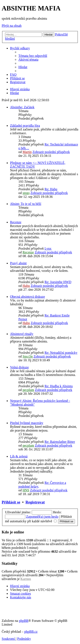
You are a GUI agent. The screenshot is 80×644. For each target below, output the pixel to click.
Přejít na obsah (12, 26)
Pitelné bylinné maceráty (27, 423)
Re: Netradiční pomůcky (61, 353)
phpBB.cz (31, 632)
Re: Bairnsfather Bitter (60, 442)
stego (26, 193)
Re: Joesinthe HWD (58, 282)
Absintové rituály (22, 334)
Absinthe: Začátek (22, 107)
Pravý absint (18, 263)
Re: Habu (51, 189)
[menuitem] (33, 56)
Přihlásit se (11, 502)
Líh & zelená (19, 456)
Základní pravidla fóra (25, 126)
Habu (26, 286)
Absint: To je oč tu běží (26, 204)
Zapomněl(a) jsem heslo (42, 517)
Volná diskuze (19, 367)
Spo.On (28, 356)
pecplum (28, 390)
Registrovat (35, 502)
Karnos (26, 579)
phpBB (24, 621)
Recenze (16, 222)
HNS (26, 490)
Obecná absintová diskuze (27, 297)
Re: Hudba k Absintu (59, 386)
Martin (27, 152)
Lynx (48, 249)
